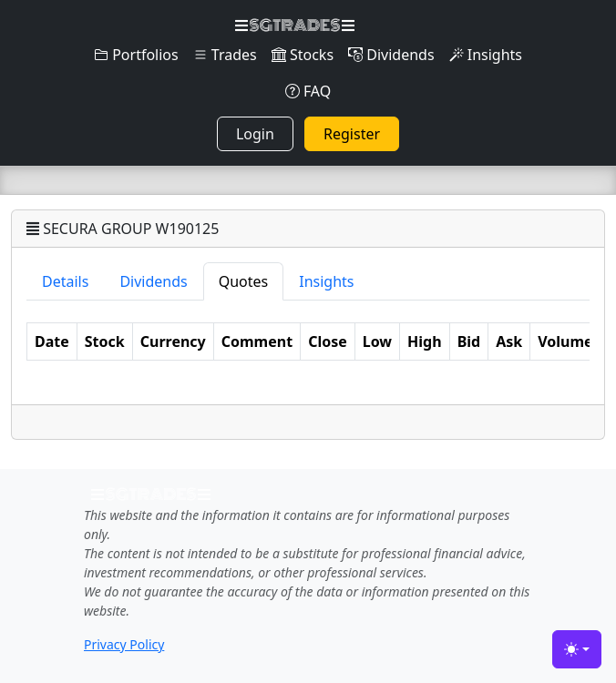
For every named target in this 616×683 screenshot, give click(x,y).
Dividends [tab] (153, 281)
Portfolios (136, 55)
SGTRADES (295, 25)
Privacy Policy (124, 644)
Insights (486, 55)
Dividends (391, 55)
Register (352, 134)
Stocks (303, 55)
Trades (225, 55)
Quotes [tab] (244, 281)
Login (255, 134)
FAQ (308, 91)
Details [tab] (65, 281)
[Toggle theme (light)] (577, 649)
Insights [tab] (326, 281)
